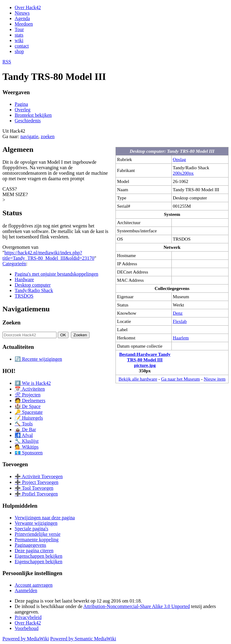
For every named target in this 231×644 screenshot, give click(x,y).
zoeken (48, 136)
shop (19, 51)
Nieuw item (215, 379)
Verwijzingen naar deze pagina (45, 518)
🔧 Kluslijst (27, 441)
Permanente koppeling (37, 540)
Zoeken (11, 322)
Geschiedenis (28, 121)
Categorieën (14, 264)
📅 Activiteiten (30, 389)
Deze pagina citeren (34, 551)
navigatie (29, 136)
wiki (19, 40)
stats (19, 35)
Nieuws (22, 13)
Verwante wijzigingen (36, 523)
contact (22, 46)
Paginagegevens (30, 545)
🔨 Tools (24, 424)
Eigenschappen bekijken (38, 556)
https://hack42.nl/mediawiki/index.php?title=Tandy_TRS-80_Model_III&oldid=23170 (48, 255)
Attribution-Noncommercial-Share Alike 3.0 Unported (137, 606)
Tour (19, 29)
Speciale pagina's (31, 529)
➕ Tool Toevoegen (34, 488)
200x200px (183, 173)
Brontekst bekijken (33, 115)
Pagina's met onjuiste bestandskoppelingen (57, 274)
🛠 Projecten (28, 395)
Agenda (22, 18)
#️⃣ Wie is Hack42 (33, 383)
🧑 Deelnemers (30, 401)
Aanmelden (26, 590)
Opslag (180, 159)
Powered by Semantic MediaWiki (83, 639)
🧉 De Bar (25, 429)
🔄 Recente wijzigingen (38, 359)
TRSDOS (24, 296)
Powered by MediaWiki (26, 639)
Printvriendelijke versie (38, 534)
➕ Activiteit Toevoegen (39, 476)
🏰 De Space (28, 406)
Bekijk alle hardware (138, 379)
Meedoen (24, 24)
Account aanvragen (34, 585)
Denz (178, 313)
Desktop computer (33, 285)
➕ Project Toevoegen (37, 482)
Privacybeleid (28, 617)
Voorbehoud (27, 628)
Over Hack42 (28, 7)
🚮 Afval (24, 435)
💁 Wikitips (27, 447)
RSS (7, 62)
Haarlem (181, 338)
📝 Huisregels (29, 418)
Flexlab (180, 321)
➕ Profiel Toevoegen (36, 494)
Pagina (21, 104)
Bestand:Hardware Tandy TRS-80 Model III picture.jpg (145, 360)
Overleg (23, 110)
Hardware (24, 279)
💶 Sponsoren (29, 453)
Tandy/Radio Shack (34, 290)
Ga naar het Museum (180, 379)
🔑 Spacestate (29, 412)
